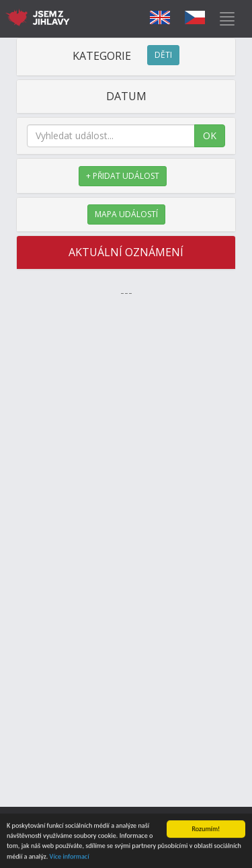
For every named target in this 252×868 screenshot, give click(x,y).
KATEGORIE (126, 56)
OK (210, 135)
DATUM (126, 96)
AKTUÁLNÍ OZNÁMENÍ (126, 252)
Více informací (70, 857)
